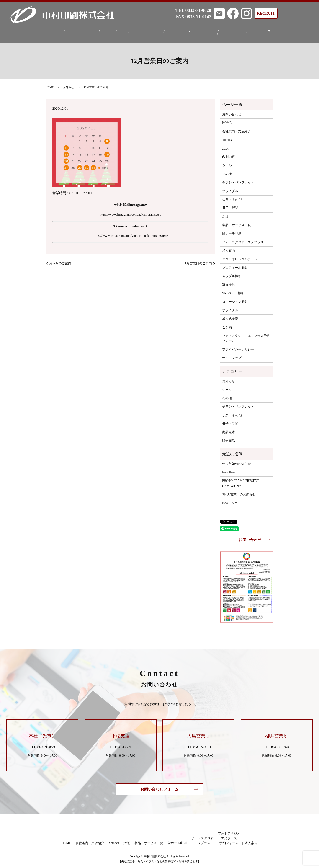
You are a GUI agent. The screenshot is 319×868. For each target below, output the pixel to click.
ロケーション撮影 (235, 299)
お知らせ (69, 85)
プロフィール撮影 (235, 265)
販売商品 (229, 438)
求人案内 (260, 30)
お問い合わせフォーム (159, 787)
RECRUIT (266, 13)
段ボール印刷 (178, 30)
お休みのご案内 (60, 261)
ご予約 (227, 325)
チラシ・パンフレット (238, 180)
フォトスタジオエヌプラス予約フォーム (235, 30)
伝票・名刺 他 (232, 197)
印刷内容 (229, 154)
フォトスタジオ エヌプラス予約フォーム (246, 336)
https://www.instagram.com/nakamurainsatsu (130, 211)
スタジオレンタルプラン (240, 256)
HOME (53, 30)
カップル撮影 (232, 273)
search (272, 31)
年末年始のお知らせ (237, 461)
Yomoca (107, 30)
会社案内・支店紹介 (80, 30)
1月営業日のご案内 (198, 261)
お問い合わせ (232, 112)
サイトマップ (232, 355)
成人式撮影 (230, 316)
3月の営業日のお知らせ (239, 492)
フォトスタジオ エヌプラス (243, 239)
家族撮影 (229, 282)
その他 (227, 171)
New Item (229, 470)
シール (227, 163)
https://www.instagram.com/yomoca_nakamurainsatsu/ (131, 233)
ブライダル (230, 188)
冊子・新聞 (230, 205)
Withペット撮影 (233, 290)
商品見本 (229, 429)
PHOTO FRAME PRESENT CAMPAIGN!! (241, 480)
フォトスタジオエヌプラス (206, 31)
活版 (122, 30)
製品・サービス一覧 (146, 30)
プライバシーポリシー (238, 347)
